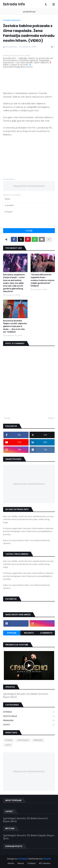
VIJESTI (29, 725)
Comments (46, 633)
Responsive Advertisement (29, 186)
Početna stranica (12, 20)
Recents (29, 633)
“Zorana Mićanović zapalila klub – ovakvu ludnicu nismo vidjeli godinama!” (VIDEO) (43, 280)
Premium (23, 859)
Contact (31, 863)
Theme (47, 859)
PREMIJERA (29, 721)
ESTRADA (29, 712)
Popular (12, 633)
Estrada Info (14, 4)
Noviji (7, 418)
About (21, 863)
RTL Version (45, 863)
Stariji (51, 418)
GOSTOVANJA (29, 716)
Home (11, 863)
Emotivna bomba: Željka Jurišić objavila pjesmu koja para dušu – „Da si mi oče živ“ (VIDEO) (15, 326)
